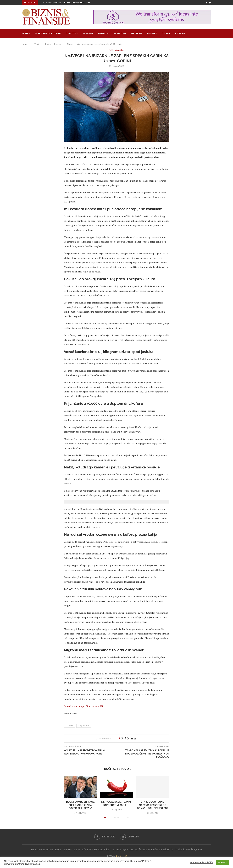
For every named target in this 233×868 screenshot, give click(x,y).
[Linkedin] (210, 3)
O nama (166, 33)
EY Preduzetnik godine (48, 33)
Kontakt (152, 33)
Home (25, 44)
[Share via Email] (135, 738)
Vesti (25, 33)
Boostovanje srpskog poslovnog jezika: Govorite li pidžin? (80, 3)
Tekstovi (71, 33)
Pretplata (136, 33)
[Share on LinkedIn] (132, 738)
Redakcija (103, 33)
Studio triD (121, 856)
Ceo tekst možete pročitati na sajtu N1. (84, 706)
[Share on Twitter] (128, 738)
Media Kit (180, 33)
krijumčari (84, 726)
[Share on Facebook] (125, 738)
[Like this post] (122, 738)
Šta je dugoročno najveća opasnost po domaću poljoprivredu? (153, 805)
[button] (40, 3)
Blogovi (88, 33)
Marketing (120, 33)
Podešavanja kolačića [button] (202, 863)
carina (69, 726)
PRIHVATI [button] (222, 862)
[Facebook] (207, 3)
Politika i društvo (53, 44)
